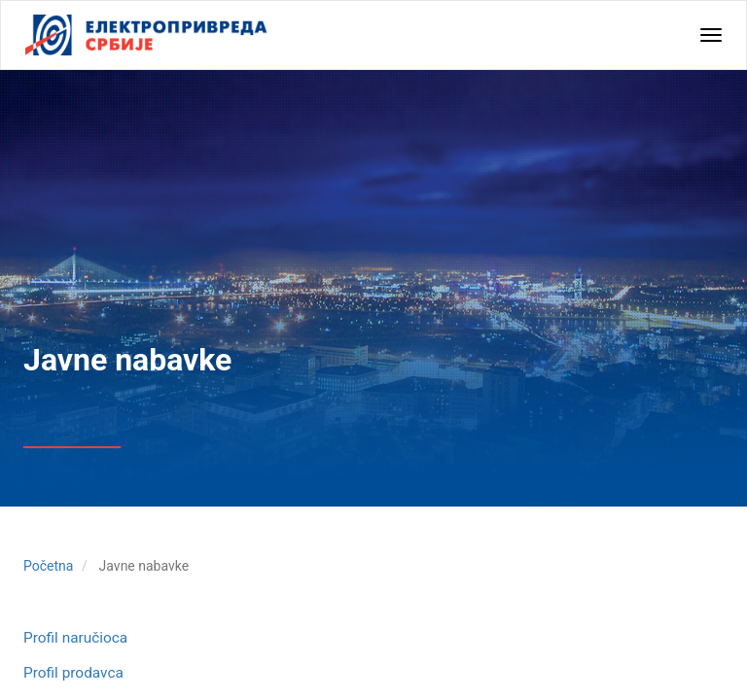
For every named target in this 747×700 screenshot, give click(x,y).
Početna (48, 566)
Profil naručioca (75, 638)
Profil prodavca (73, 673)
